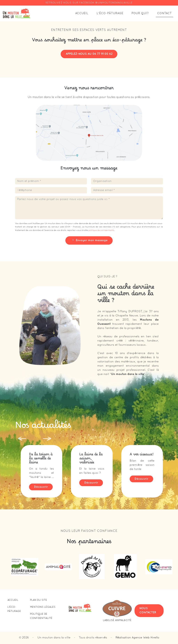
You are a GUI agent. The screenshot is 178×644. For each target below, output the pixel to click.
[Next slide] (46, 439)
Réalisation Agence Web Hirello (137, 638)
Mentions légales (43, 607)
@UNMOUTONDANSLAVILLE (114, 3)
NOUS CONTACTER (148, 610)
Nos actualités (43, 428)
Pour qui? (140, 13)
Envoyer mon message (89, 240)
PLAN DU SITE (39, 600)
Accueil (82, 13)
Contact (164, 13)
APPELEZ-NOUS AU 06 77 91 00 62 (89, 54)
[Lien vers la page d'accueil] (17, 13)
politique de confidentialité (101, 230)
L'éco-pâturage (110, 13)
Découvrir (41, 487)
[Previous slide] (21, 439)
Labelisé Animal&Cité (117, 620)
